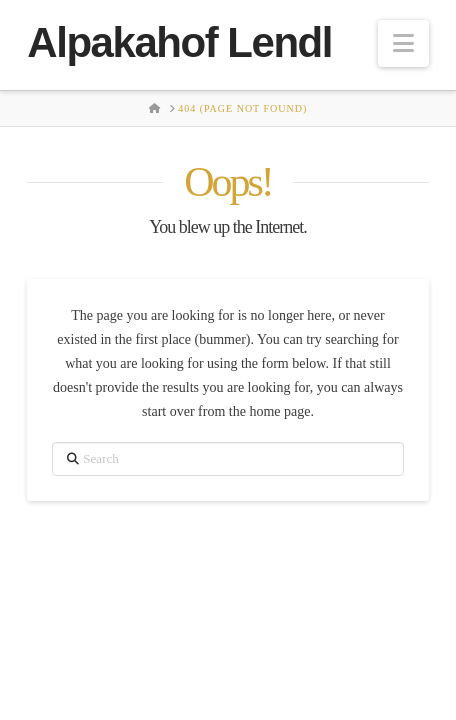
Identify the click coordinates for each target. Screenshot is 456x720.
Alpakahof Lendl (179, 43)
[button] (403, 43)
